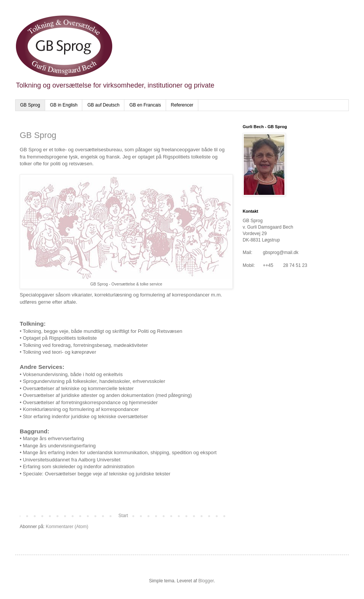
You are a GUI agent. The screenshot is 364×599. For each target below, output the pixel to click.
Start (123, 516)
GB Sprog (30, 105)
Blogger (206, 581)
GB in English (64, 105)
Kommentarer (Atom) (67, 527)
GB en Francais (145, 105)
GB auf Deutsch (103, 105)
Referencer (182, 105)
